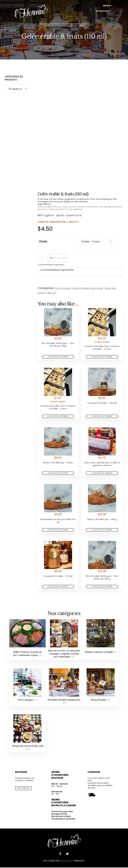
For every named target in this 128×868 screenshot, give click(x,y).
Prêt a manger (64, 289)
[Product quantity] (43, 259)
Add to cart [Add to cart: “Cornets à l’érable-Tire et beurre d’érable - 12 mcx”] (102, 357)
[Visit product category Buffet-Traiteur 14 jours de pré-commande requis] (28, 640)
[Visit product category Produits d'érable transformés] (64, 688)
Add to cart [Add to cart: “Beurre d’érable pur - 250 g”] (58, 474)
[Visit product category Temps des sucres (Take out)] (28, 734)
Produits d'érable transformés (92, 289)
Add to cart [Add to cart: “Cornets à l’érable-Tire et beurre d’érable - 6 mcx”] (58, 417)
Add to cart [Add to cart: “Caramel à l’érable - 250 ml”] (102, 417)
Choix (43, 241)
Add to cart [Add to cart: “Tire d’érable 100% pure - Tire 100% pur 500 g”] (102, 587)
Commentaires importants (51, 265)
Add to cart (68, 259)
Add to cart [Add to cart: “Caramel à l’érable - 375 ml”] (58, 587)
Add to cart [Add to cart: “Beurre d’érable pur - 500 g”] (102, 530)
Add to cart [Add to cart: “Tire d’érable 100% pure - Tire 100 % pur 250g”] (58, 357)
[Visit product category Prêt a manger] (28, 688)
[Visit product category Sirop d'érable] (101, 688)
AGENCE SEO (66, 861)
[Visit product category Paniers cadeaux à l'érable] (101, 640)
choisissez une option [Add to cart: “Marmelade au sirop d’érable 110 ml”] (58, 530)
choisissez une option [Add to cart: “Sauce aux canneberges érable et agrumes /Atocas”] (102, 474)
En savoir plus (23, 789)
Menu (104, 7)
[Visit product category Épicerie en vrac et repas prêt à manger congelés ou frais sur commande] (64, 640)
